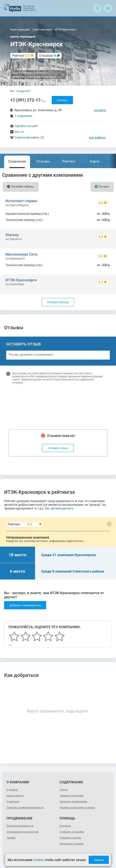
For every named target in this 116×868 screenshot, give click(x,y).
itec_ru (19, 132)
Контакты (65, 826)
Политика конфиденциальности (25, 808)
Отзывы (43, 161)
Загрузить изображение (73, 802)
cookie (38, 860)
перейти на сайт (26, 126)
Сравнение (17, 161)
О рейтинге (13, 802)
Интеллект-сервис (21, 201)
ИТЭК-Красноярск (21, 280)
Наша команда (15, 796)
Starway (12, 235)
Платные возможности (20, 826)
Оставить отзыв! (58, 448)
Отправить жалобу (70, 838)
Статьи (64, 790)
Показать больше (58, 302)
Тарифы (11, 838)
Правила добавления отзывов (77, 808)
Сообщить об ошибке (72, 832)
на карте (100, 110)
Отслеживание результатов (22, 832)
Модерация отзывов (71, 844)
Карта (95, 161)
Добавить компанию (72, 796)
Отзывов (47, 56)
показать (62, 100)
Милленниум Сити (21, 254)
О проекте (12, 790)
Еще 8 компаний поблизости (39, 75)
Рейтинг (69, 161)
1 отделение (23, 116)
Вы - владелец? (20, 91)
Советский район (27, 137)
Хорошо (99, 860)
